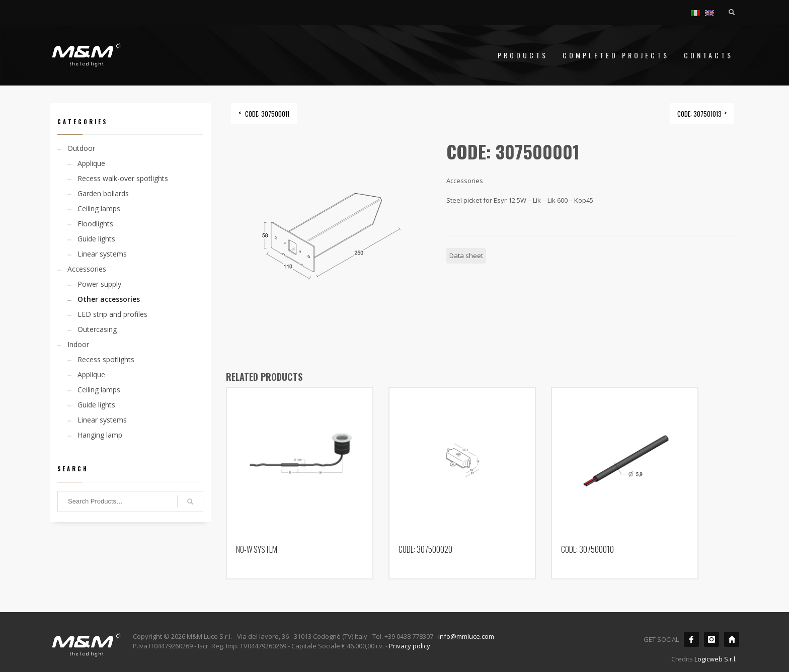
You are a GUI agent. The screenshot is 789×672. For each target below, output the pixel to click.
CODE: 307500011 (267, 114)
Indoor (78, 344)
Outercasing (97, 329)
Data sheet (466, 256)
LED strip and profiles (112, 314)
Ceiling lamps (99, 208)
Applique (91, 163)
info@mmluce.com (466, 636)
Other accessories (109, 299)
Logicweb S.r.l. (716, 659)
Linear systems (102, 254)
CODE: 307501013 (699, 114)
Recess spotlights (106, 359)
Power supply (99, 284)
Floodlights (95, 224)
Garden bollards (103, 193)
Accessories (87, 269)
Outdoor (81, 148)
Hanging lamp (100, 435)
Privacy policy (410, 646)
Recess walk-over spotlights (123, 178)
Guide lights (96, 239)
